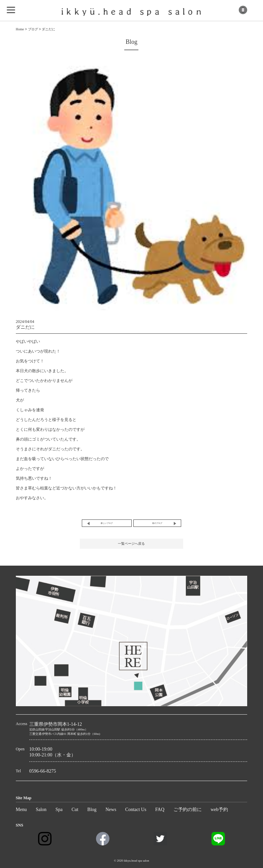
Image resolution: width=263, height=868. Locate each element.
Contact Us (136, 810)
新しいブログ (107, 523)
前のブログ (157, 523)
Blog (92, 810)
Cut (75, 810)
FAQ (160, 810)
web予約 (219, 810)
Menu (21, 810)
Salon (41, 810)
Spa (59, 810)
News (111, 810)
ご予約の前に (188, 810)
